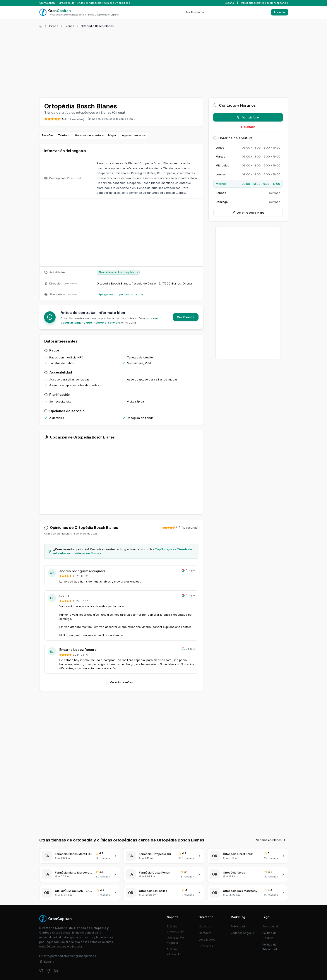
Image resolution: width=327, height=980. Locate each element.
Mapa (112, 135)
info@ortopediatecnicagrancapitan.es (265, 3)
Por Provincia (195, 12)
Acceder (279, 12)
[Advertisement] (164, 62)
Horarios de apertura (89, 135)
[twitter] (41, 971)
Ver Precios (186, 317)
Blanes (69, 26)
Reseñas (48, 135)
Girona (54, 26)
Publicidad (238, 926)
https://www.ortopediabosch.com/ (120, 294)
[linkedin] (56, 971)
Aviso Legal (270, 926)
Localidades (207, 939)
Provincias (206, 946)
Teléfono (64, 135)
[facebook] (49, 971)
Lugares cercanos (133, 135)
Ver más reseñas (121, 682)
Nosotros (205, 926)
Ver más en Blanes (271, 840)
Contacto (205, 933)
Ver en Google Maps (248, 212)
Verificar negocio (242, 933)
